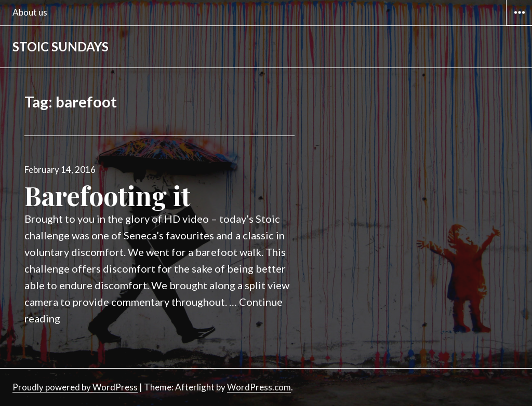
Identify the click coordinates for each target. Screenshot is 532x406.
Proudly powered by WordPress (75, 387)
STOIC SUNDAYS (61, 46)
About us (30, 12)
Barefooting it (108, 195)
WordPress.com (259, 387)
